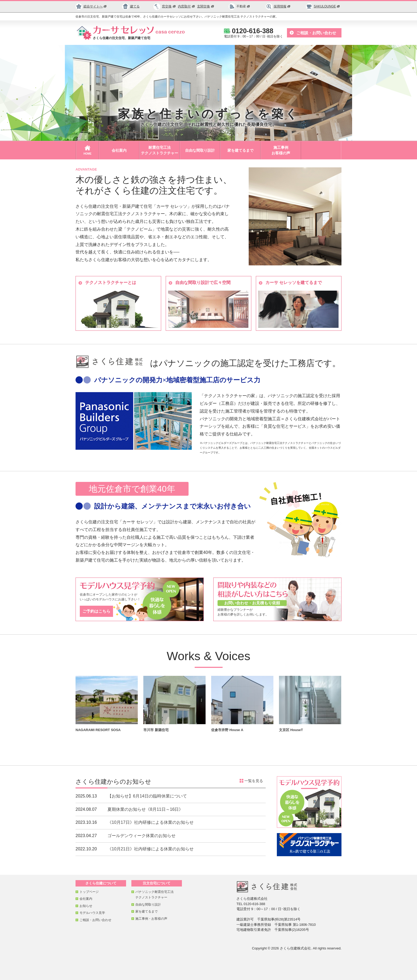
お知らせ (86, 906)
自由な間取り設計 (200, 150)
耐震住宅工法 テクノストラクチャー (160, 150)
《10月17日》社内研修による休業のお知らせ (151, 822)
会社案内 (119, 150)
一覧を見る (254, 781)
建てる (131, 6)
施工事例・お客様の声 (151, 919)
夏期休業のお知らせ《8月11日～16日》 (145, 809)
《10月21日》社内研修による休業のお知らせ (151, 849)
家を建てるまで (240, 150)
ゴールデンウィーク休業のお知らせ (141, 836)
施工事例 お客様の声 (281, 150)
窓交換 (169, 6)
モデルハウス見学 (92, 913)
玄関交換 (206, 6)
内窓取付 (187, 6)
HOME (87, 150)
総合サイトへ (91, 6)
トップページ (89, 892)
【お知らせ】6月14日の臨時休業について (147, 796)
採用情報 (278, 6)
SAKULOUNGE (323, 6)
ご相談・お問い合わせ (316, 33)
